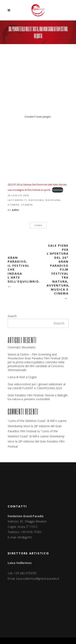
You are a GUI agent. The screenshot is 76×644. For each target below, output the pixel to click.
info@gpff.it (25, 537)
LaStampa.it (17, 200)
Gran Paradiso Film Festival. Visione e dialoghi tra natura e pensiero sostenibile (38, 397)
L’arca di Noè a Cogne (22, 377)
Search (12, 316)
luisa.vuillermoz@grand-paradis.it (38, 579)
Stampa (14, 205)
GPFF (15, 210)
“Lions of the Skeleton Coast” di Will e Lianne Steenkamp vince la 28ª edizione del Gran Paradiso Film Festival (37, 426)
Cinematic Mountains (22, 347)
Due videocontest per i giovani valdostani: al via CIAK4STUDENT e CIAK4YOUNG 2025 (37, 386)
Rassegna (36, 200)
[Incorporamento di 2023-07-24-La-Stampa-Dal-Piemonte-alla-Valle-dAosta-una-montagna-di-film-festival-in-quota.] (38, 117)
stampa (38, 225)
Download (58, 190)
